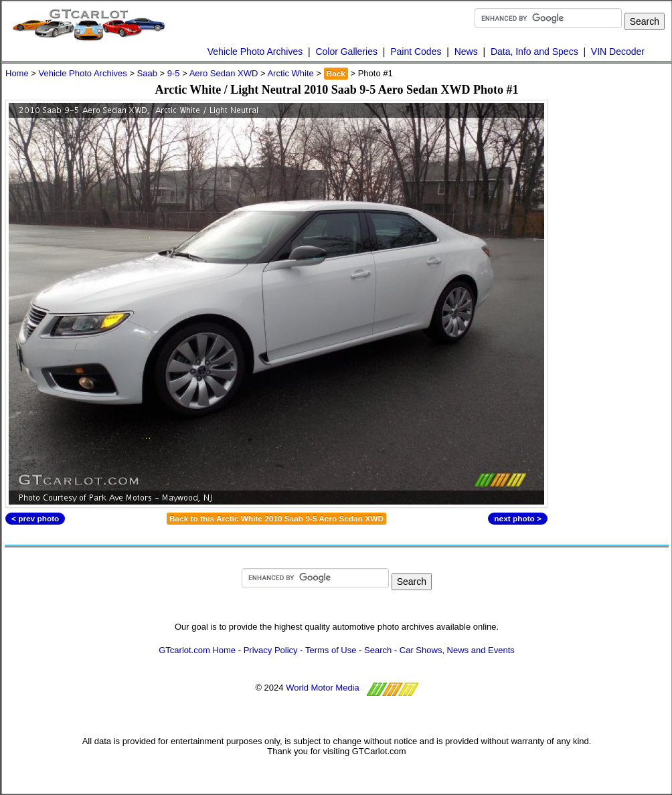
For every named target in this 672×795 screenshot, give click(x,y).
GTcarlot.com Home (197, 650)
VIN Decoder (618, 52)
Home (17, 73)
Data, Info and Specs (534, 52)
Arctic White (290, 73)
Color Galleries (346, 52)
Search (378, 650)
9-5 (174, 73)
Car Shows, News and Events (457, 650)
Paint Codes (416, 52)
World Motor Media (323, 688)
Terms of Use (331, 650)
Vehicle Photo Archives (255, 52)
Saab (147, 73)
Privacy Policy (271, 650)
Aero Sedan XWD (224, 73)
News (466, 52)
